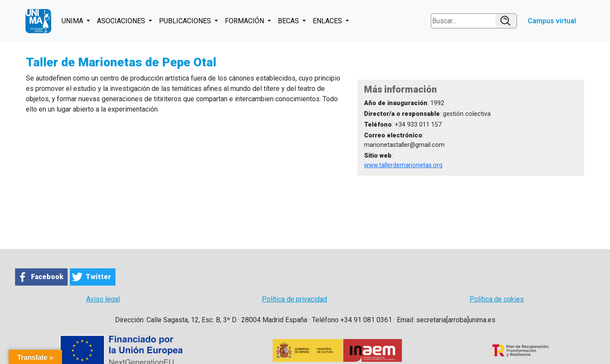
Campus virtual (552, 21)
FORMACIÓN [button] (245, 21)
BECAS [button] (289, 21)
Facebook (47, 277)
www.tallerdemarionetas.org (403, 165)
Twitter (98, 277)
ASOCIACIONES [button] (122, 21)
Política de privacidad (294, 299)
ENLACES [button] (328, 21)
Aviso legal (103, 299)
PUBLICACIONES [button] (186, 21)
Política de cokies (497, 299)
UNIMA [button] (73, 21)
